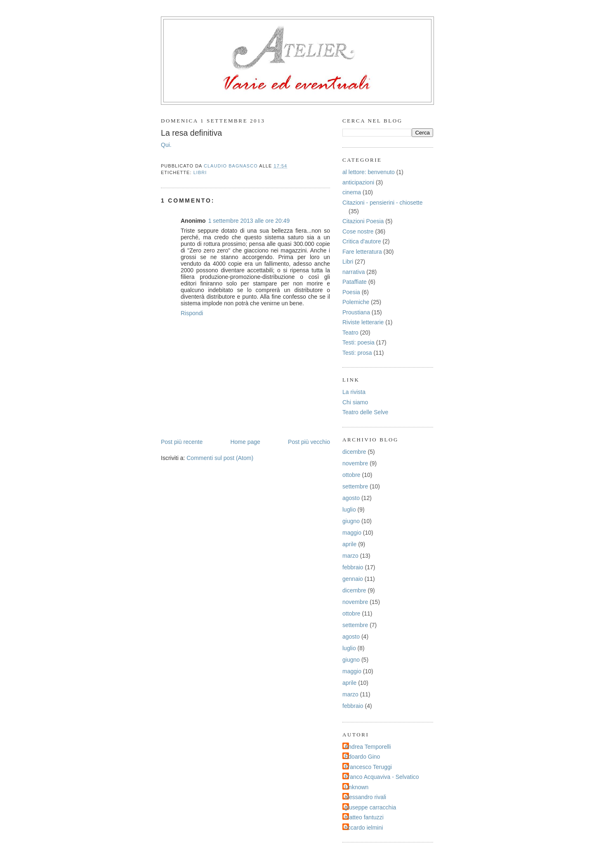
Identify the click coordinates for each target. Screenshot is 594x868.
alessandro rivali (365, 797)
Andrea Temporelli (368, 747)
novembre (355, 463)
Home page (245, 442)
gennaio (353, 579)
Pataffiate (355, 282)
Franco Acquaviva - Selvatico (382, 777)
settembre (355, 486)
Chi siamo (355, 402)
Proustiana (356, 312)
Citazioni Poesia (363, 221)
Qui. (166, 145)
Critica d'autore (362, 241)
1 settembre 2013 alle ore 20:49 (249, 221)
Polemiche (356, 302)
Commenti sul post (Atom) (220, 458)
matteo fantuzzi (364, 817)
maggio (352, 533)
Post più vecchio (309, 442)
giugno (351, 521)
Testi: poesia (358, 342)
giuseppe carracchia (370, 807)
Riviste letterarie (363, 322)
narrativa (354, 272)
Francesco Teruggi (368, 767)
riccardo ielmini (364, 828)
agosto (351, 498)
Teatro (350, 333)
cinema (352, 192)
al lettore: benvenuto (369, 172)
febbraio (353, 567)
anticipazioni (358, 182)
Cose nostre (358, 231)
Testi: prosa (357, 353)
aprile (349, 544)
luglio (349, 509)
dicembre (354, 452)
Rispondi (192, 313)
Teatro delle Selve (365, 412)
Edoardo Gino (362, 757)
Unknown (356, 787)
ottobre (351, 475)
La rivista (354, 392)
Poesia (351, 292)
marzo (350, 556)
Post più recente (182, 442)
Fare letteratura (362, 252)
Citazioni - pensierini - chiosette (383, 203)
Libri (200, 172)
